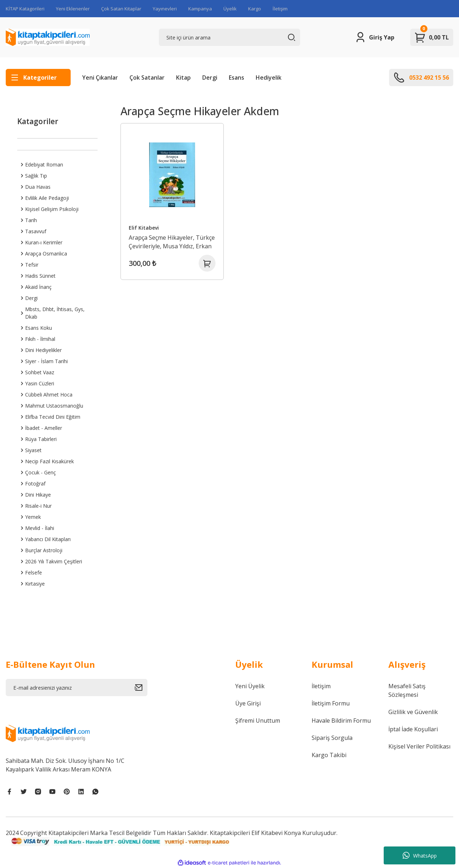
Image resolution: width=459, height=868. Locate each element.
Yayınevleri (165, 9)
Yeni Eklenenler (73, 9)
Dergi (210, 78)
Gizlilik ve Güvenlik (413, 712)
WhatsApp (420, 855)
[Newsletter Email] (77, 688)
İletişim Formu (331, 703)
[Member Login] (375, 37)
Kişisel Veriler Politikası (419, 746)
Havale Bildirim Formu (341, 721)
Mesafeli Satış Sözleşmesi (407, 690)
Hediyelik (269, 78)
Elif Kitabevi (144, 227)
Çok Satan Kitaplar (121, 9)
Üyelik (230, 9)
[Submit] (141, 688)
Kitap (183, 78)
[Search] (230, 37)
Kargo (255, 9)
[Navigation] (38, 78)
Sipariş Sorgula (332, 738)
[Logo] (48, 37)
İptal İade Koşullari (413, 729)
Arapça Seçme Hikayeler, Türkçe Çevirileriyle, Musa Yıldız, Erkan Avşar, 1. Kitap (172, 242)
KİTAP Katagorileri (25, 9)
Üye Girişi (248, 703)
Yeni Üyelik (250, 686)
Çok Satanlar (147, 78)
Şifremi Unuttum (258, 721)
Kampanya (200, 9)
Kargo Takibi (329, 755)
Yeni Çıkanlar (100, 78)
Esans (236, 78)
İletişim (280, 9)
